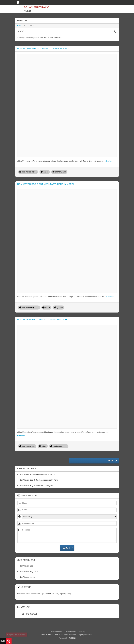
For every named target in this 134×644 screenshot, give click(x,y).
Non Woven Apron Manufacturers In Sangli (44, 48)
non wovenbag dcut (30, 307)
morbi (48, 307)
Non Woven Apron (27, 577)
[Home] (18, 2)
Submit (66, 548)
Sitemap (82, 631)
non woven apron (29, 172)
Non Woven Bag (26, 566)
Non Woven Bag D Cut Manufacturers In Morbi (45, 184)
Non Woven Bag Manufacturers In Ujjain (42, 320)
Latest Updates (70, 631)
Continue (110, 161)
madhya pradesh (60, 446)
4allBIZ (72, 638)
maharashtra (61, 172)
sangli (46, 172)
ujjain (44, 446)
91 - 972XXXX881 (30, 614)
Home (20, 26)
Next (110, 461)
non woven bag (29, 446)
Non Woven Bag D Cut (29, 571)
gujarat (60, 307)
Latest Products (56, 631)
